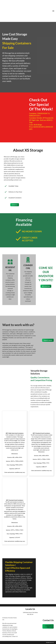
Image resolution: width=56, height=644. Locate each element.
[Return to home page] (27, 11)
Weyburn (9, 631)
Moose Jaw (11, 633)
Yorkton (4, 631)
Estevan (14, 631)
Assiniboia (9, 635)
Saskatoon (5, 633)
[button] (15, 205)
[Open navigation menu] (53, 11)
